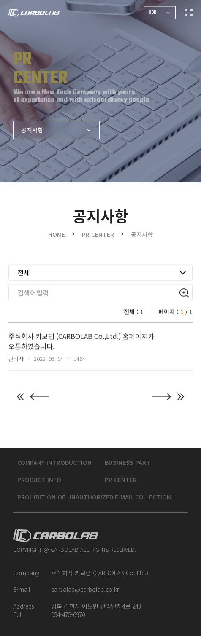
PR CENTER (121, 488)
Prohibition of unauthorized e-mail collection (98, 505)
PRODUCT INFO (43, 488)
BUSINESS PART (128, 471)
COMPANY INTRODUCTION (58, 471)
